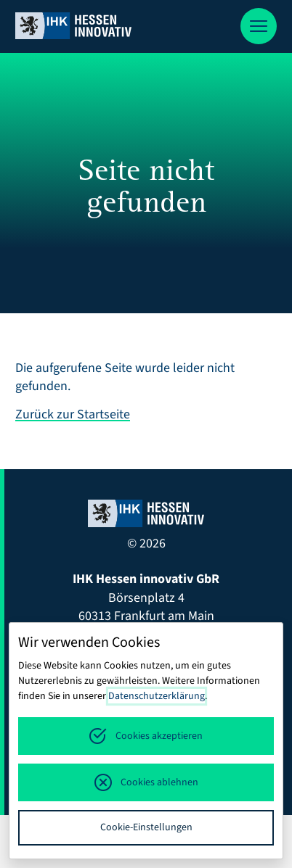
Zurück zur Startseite (73, 414)
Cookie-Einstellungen (146, 827)
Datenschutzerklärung (157, 696)
